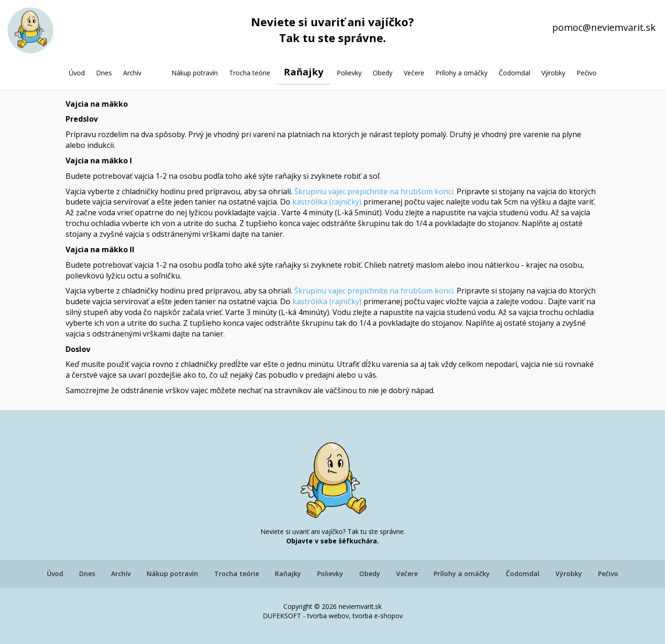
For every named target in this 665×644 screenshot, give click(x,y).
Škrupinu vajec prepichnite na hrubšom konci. (374, 191)
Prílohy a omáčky (462, 73)
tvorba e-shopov (378, 616)
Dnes (104, 73)
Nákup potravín (195, 73)
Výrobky (553, 73)
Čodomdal (514, 73)
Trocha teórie (250, 73)
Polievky (349, 73)
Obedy (383, 73)
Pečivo (587, 73)
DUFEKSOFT (282, 616)
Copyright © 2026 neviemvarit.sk (332, 606)
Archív (132, 73)
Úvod (77, 73)
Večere (414, 73)
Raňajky (303, 72)
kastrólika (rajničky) (327, 202)
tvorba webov (328, 616)
